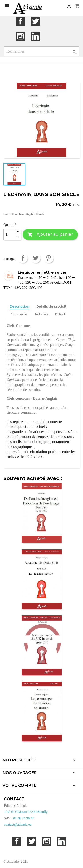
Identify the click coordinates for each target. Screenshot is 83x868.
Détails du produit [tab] (51, 306)
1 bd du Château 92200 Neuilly (26, 812)
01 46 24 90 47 (24, 818)
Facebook (20, 21)
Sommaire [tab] (19, 314)
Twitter (35, 21)
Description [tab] (19, 306)
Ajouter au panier (50, 235)
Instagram (20, 36)
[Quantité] (9, 235)
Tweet (36, 258)
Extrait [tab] (60, 314)
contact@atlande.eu (18, 824)
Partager (23, 258)
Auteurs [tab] (41, 314)
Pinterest (49, 258)
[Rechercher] (42, 51)
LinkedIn (35, 36)
